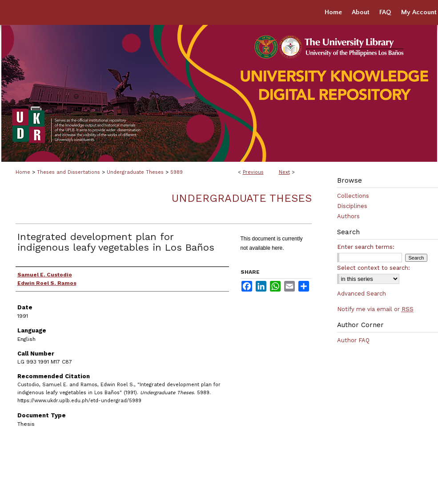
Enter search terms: (366, 247)
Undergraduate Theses (135, 172)
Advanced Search (362, 294)
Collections (353, 196)
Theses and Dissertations (68, 172)
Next (284, 172)
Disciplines (352, 206)
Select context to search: (374, 268)
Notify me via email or (375, 309)
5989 (177, 172)
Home (23, 172)
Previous (253, 172)
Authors (348, 216)
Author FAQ (353, 340)
